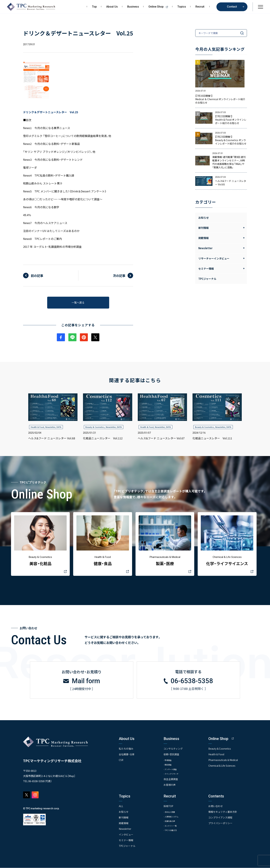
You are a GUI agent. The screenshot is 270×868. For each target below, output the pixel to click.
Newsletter (50, 428)
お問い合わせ (216, 807)
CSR (121, 760)
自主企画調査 (171, 780)
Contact (232, 7)
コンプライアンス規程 (220, 818)
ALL (121, 807)
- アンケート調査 (172, 770)
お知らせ (204, 218)
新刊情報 (124, 818)
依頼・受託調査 (171, 755)
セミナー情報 (126, 840)
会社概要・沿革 (127, 755)
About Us (112, 7)
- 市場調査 (169, 761)
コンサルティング (173, 749)
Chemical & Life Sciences (223, 766)
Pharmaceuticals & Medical (224, 760)
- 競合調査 (169, 765)
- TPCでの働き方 (172, 831)
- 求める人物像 (171, 813)
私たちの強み (126, 749)
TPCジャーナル (207, 279)
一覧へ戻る (78, 303)
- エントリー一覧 (172, 826)
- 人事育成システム (173, 817)
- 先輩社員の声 (171, 822)
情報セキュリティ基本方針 (223, 812)
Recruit (200, 7)
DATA (59, 428)
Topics (182, 7)
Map (71, 777)
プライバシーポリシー (220, 824)
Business (133, 7)
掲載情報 (124, 824)
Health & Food (37, 428)
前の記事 (37, 276)
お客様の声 (170, 786)
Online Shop (159, 7)
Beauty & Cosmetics (95, 428)
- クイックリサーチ (173, 774)
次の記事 (119, 276)
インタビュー (126, 835)
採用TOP (168, 807)
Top (94, 7)
